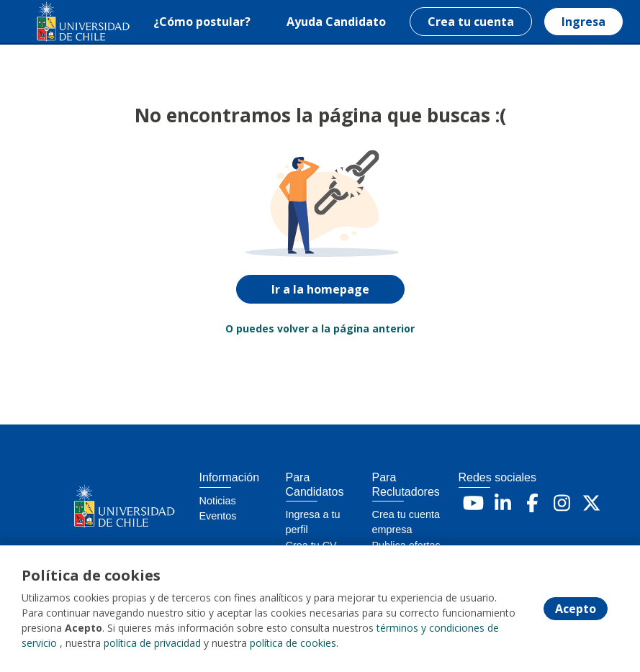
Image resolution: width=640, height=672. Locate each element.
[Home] (62, 22)
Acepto (576, 609)
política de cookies (293, 643)
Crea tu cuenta (471, 22)
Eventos (218, 516)
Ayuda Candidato (336, 22)
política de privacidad (152, 643)
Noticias (218, 501)
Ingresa (583, 22)
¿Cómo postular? (202, 22)
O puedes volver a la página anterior (320, 328)
